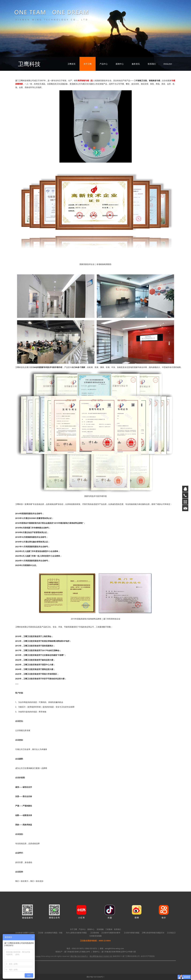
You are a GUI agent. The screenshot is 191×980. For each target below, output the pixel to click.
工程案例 (109, 929)
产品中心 (104, 64)
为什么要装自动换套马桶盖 (76, 933)
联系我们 (152, 64)
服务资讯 (136, 64)
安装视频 (100, 929)
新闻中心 (120, 64)
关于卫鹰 (88, 64)
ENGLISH (168, 64)
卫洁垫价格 (95, 933)
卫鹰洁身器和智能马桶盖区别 (153, 933)
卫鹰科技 (29, 64)
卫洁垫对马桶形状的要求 (111, 933)
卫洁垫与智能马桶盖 (132, 933)
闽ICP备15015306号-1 (95, 977)
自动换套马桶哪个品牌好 (25, 933)
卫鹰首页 (71, 64)
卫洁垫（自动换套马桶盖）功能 (50, 933)
